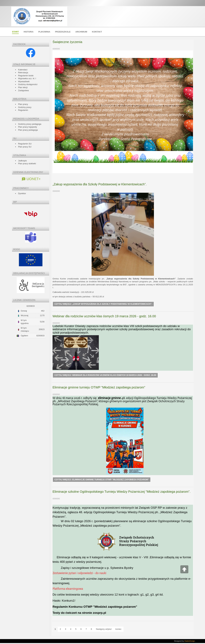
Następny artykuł (104, 630)
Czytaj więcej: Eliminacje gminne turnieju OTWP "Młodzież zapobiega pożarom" (102, 480)
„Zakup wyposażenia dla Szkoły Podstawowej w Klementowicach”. (100, 184)
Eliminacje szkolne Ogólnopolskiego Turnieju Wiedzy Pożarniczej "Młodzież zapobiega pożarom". (121, 493)
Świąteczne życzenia (67, 42)
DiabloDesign (190, 642)
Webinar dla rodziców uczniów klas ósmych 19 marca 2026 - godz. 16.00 (104, 316)
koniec (119, 630)
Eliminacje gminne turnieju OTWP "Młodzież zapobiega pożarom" (99, 388)
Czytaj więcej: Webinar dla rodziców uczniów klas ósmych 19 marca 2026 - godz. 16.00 (105, 376)
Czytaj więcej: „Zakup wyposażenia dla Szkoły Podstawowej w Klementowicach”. (103, 304)
